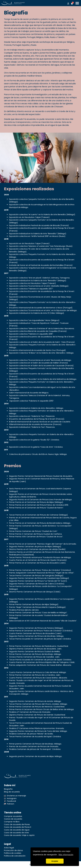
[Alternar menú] (77, 3)
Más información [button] (66, 855)
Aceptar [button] (55, 861)
